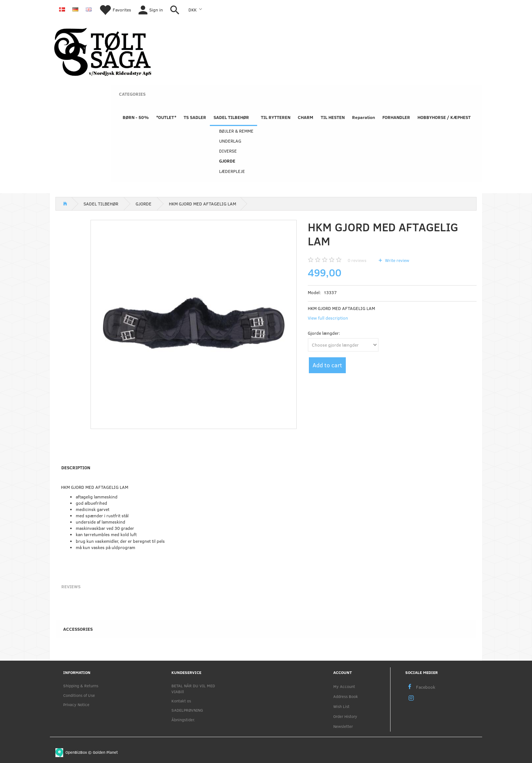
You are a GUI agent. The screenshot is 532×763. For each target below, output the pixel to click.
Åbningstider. (183, 720)
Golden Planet (105, 752)
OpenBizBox (76, 752)
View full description (328, 318)
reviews (357, 260)
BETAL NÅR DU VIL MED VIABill (193, 688)
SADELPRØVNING (187, 710)
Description (76, 467)
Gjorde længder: (324, 333)
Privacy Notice (76, 704)
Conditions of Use (79, 695)
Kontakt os (181, 701)
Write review (397, 260)
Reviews (71, 586)
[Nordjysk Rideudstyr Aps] (103, 51)
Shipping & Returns (81, 686)
